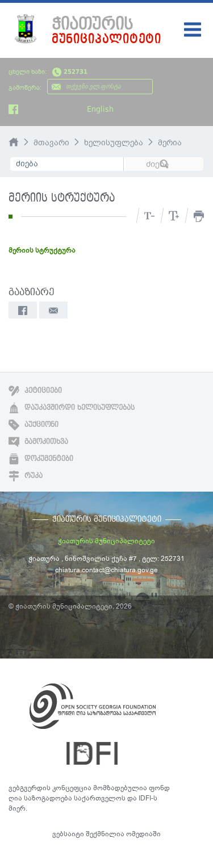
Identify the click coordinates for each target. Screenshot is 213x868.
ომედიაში (143, 834)
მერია (170, 143)
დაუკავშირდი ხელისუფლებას (72, 408)
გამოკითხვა (38, 442)
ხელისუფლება (114, 143)
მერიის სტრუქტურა (42, 250)
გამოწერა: (25, 88)
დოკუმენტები (41, 459)
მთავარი (51, 143)
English (100, 109)
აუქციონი (34, 425)
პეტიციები (35, 391)
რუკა (26, 476)
